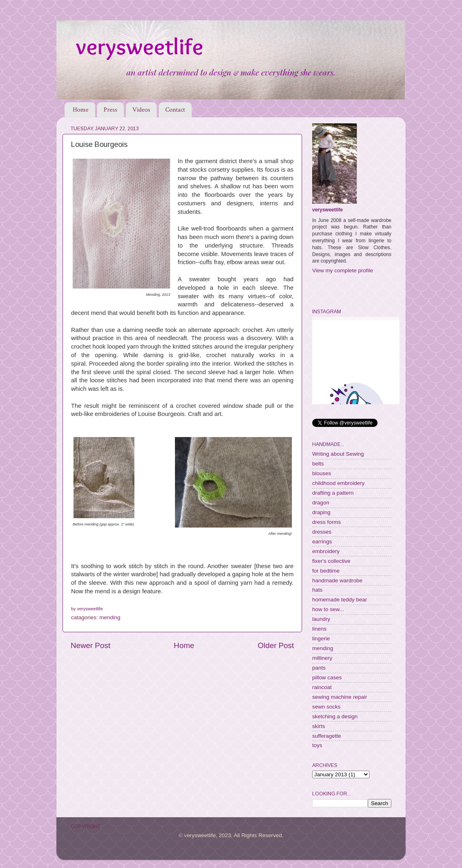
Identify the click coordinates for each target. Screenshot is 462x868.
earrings (322, 542)
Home (81, 110)
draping (321, 512)
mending (110, 617)
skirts (319, 726)
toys (317, 745)
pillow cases (327, 677)
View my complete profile (343, 270)
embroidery (326, 551)
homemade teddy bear (340, 600)
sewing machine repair (340, 697)
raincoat (322, 687)
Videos (141, 110)
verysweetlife (327, 210)
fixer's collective (331, 561)
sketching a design (335, 716)
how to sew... (328, 609)
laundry (321, 619)
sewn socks (326, 707)
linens (319, 629)
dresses (322, 532)
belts (318, 464)
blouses (322, 473)
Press (110, 110)
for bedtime (326, 571)
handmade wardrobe (337, 580)
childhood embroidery (338, 483)
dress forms (327, 522)
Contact (175, 110)
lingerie (321, 639)
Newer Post (91, 645)
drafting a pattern (333, 493)
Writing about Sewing (338, 454)
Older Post (276, 645)
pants (319, 668)
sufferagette (327, 736)
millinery (322, 658)
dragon (321, 503)
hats (317, 590)
